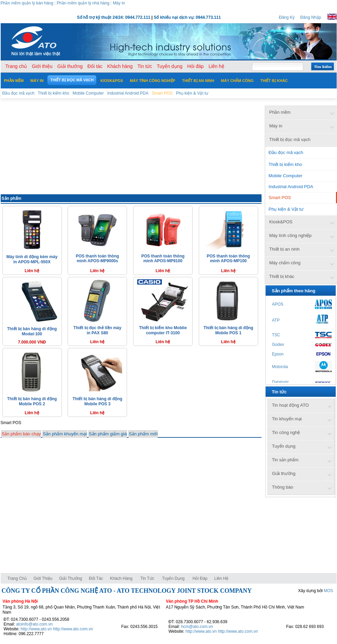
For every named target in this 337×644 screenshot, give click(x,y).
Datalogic (281, 382)
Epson (278, 354)
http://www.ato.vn (36, 629)
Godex (278, 345)
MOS (328, 591)
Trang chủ (17, 578)
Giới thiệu (43, 578)
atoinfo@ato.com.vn (34, 624)
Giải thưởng (71, 578)
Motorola (280, 367)
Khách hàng (122, 578)
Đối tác (96, 578)
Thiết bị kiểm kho (285, 164)
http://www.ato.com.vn (73, 629)
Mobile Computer (286, 176)
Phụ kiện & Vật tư (286, 209)
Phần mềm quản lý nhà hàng (83, 3)
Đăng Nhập (311, 17)
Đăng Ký (287, 17)
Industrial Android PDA (291, 187)
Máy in (119, 3)
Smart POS (280, 198)
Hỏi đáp (200, 578)
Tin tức (147, 578)
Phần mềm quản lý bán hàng (27, 3)
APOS (278, 304)
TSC (276, 335)
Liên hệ (222, 578)
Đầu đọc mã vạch (286, 152)
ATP (276, 320)
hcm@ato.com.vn (197, 627)
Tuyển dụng (173, 578)
